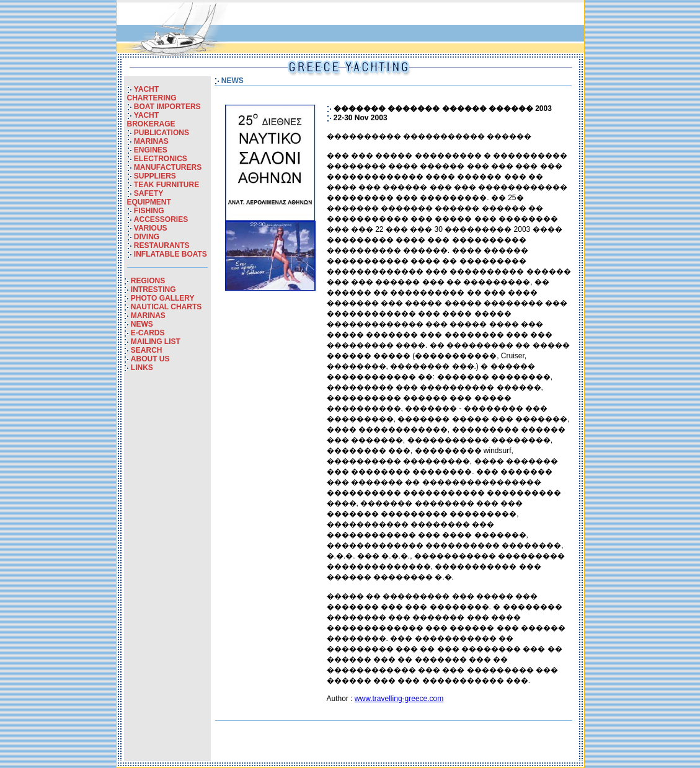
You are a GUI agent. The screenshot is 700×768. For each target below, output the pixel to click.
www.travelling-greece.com (399, 699)
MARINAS (151, 141)
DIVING (147, 237)
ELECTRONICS (161, 159)
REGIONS (148, 281)
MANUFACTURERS (168, 167)
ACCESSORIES (161, 219)
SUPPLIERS (155, 176)
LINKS (142, 368)
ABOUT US (150, 359)
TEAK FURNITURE (166, 185)
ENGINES (151, 150)
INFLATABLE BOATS (171, 254)
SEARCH (147, 350)
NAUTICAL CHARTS (166, 307)
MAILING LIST (156, 342)
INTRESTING (153, 289)
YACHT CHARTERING (152, 94)
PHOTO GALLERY (163, 298)
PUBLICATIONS (162, 133)
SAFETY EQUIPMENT (149, 198)
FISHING (149, 211)
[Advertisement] (167, 575)
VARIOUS (151, 228)
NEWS (142, 324)
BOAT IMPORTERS (167, 107)
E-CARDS (148, 333)
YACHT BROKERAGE (151, 120)
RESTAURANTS (162, 245)
